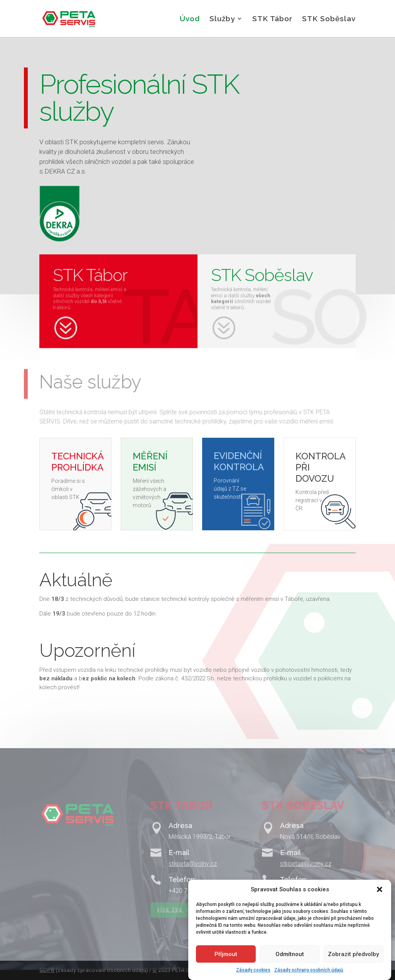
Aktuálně (76, 580)
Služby (222, 19)
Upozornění (87, 650)
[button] (380, 899)
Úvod (190, 19)
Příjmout (226, 964)
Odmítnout (290, 964)
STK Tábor (272, 19)
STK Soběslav (329, 19)
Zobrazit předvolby (353, 964)
